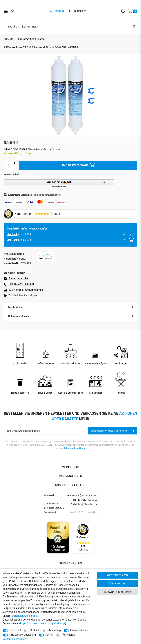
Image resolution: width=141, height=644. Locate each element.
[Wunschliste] (125, 11)
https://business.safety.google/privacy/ (43, 623)
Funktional (69, 635)
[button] (70, 184)
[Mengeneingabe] (8, 165)
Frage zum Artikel (18, 278)
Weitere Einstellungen (15, 639)
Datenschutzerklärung (74, 448)
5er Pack (12, 234)
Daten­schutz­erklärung (24, 616)
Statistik (35, 630)
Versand (57, 149)
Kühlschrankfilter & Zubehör (32, 39)
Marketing (55, 630)
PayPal (49, 635)
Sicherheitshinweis (18, 316)
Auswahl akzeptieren (117, 592)
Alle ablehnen (117, 583)
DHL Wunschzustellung (23, 635)
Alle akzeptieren (118, 575)
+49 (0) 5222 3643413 (21, 284)
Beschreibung (16, 307)
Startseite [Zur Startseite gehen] (8, 39)
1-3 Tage (19, 153)
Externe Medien (79, 630)
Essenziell (15, 630)
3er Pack (12, 240)
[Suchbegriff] (67, 26)
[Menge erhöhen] (15, 163)
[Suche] (134, 26)
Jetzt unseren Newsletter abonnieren (113, 431)
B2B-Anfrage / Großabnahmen (26, 290)
